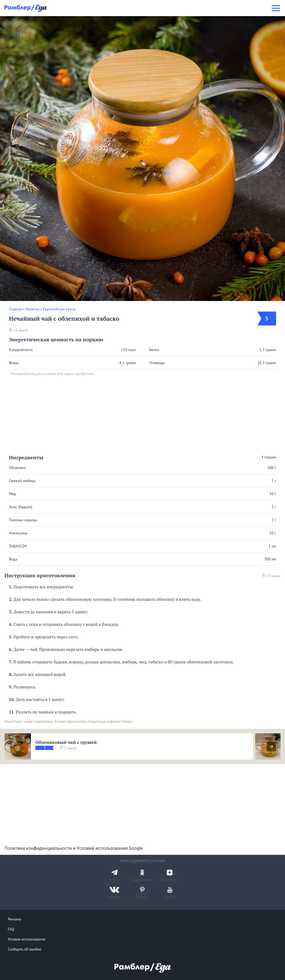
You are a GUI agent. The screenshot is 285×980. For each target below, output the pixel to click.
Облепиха (17, 468)
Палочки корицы (23, 520)
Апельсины (18, 533)
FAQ (11, 929)
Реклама (14, 919)
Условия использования (26, 939)
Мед (12, 494)
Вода (13, 559)
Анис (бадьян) (21, 507)
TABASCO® (18, 546)
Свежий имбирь (22, 481)
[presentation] (271, 747)
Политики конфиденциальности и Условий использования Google (74, 848)
